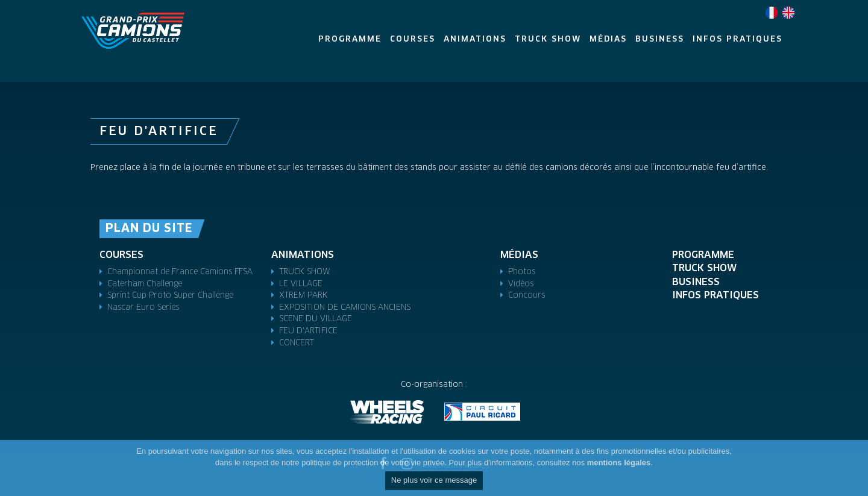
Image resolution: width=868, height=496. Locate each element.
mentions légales (619, 463)
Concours (527, 296)
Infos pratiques (715, 295)
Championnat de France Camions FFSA (180, 272)
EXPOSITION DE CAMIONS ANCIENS (345, 308)
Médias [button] (608, 39)
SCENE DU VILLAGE (316, 319)
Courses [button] (413, 39)
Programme (703, 255)
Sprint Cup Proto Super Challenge (170, 296)
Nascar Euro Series (143, 308)
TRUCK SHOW (305, 272)
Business (696, 282)
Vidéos (521, 284)
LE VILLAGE (301, 284)
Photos (522, 272)
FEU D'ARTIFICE (308, 331)
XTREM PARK (303, 296)
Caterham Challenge (145, 284)
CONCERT (297, 343)
